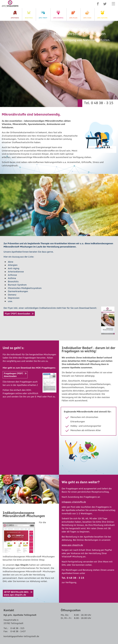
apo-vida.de (14, 576)
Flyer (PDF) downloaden (18, 227)
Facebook (98, 4)
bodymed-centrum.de (19, 570)
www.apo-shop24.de (72, 459)
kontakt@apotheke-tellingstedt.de (21, 550)
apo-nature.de (15, 579)
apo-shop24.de (16, 566)
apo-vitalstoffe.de (17, 573)
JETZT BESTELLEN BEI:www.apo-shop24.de (17, 507)
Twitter (105, 4)
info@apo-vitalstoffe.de (74, 416)
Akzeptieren (59, 609)
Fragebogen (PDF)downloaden (14, 289)
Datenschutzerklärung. (101, 604)
